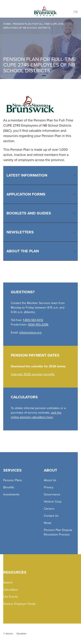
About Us (50, 480)
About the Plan (23, 251)
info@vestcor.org (30, 333)
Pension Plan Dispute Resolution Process (58, 532)
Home (7, 24)
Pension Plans (13, 480)
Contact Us (51, 516)
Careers (49, 509)
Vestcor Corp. (53, 502)
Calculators (11, 590)
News (48, 523)
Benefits (9, 487)
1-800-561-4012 (33, 320)
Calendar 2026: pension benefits (33, 374)
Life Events (11, 597)
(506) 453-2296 (38, 325)
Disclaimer (21, 634)
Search (8, 583)
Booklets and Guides (29, 213)
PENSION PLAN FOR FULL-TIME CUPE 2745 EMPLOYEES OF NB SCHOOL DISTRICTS (33, 26)
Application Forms (26, 194)
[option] (40, 48)
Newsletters (20, 232)
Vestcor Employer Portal (19, 604)
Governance (52, 494)
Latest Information (27, 175)
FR (76, 12)
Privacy (49, 487)
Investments (11, 494)
